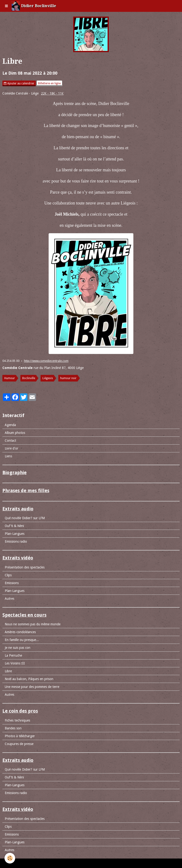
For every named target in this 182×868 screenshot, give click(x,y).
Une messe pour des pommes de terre (32, 687)
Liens (8, 456)
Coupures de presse (19, 744)
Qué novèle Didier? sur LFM (25, 518)
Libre (8, 671)
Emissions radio (16, 541)
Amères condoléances (20, 632)
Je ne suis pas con (18, 648)
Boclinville (29, 378)
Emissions (12, 583)
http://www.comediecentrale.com (46, 361)
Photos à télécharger (20, 736)
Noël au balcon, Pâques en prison (29, 679)
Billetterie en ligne (49, 83)
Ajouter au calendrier (19, 83)
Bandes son (13, 728)
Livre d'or (11, 448)
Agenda (10, 425)
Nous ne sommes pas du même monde (33, 624)
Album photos (15, 433)
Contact (10, 441)
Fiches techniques (17, 720)
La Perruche (13, 655)
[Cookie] (10, 858)
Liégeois (48, 378)
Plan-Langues (15, 534)
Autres (9, 599)
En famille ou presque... (22, 640)
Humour (10, 378)
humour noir (68, 378)
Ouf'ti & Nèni (14, 526)
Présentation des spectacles (25, 567)
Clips (8, 575)
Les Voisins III (15, 663)
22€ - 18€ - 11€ (52, 93)
